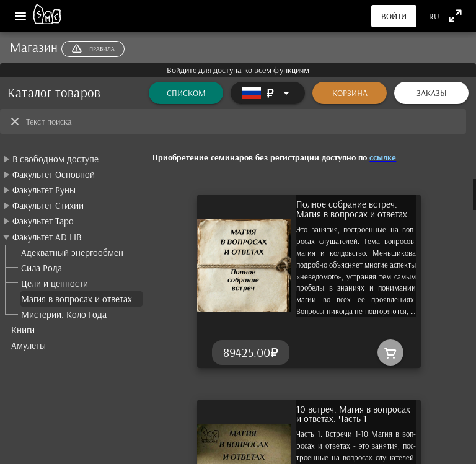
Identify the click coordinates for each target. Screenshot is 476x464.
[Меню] (20, 16)
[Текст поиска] (242, 121)
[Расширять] (268, 93)
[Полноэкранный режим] (455, 16)
